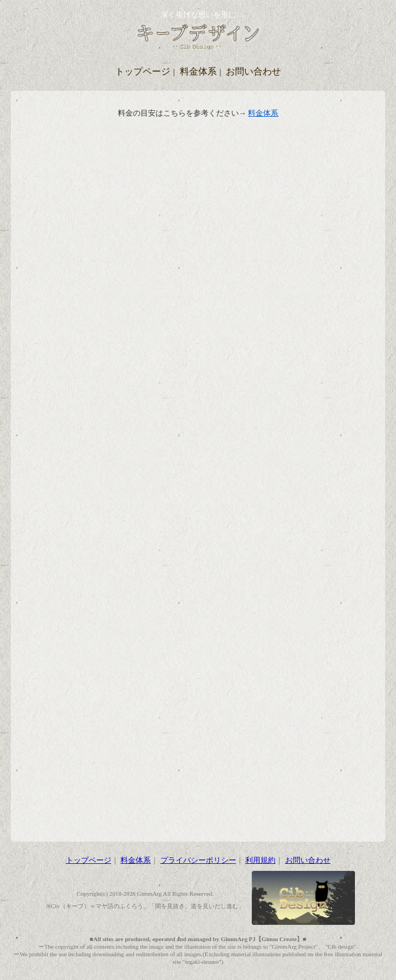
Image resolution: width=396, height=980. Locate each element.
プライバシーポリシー (198, 860)
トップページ (143, 72)
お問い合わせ (253, 72)
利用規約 (260, 860)
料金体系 (198, 72)
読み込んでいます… (198, 471)
